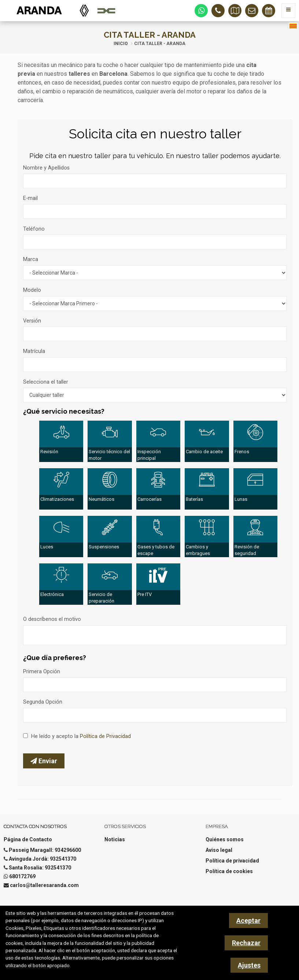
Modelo (32, 290)
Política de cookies (229, 871)
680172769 (22, 876)
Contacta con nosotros (35, 826)
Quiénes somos (225, 839)
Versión (32, 321)
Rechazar (246, 943)
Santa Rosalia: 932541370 (40, 868)
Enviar (44, 761)
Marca (31, 259)
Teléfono (34, 229)
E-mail (30, 198)
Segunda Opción (43, 702)
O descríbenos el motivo (52, 619)
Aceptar (248, 921)
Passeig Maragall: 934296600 (45, 850)
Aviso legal (219, 850)
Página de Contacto (28, 839)
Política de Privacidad (105, 736)
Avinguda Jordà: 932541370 (43, 859)
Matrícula (34, 351)
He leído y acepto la (81, 736)
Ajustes (249, 965)
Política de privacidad (232, 861)
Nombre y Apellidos (46, 168)
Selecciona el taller (46, 382)
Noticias (115, 839)
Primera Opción (42, 672)
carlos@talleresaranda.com (44, 885)
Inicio (121, 44)
